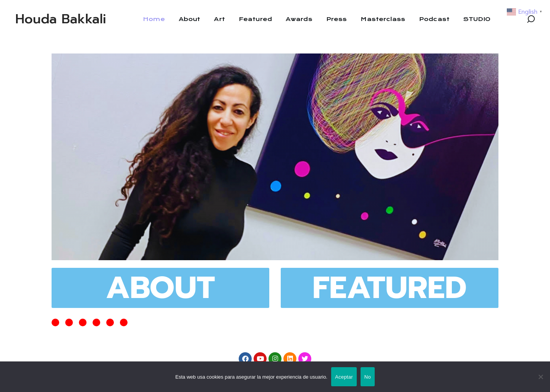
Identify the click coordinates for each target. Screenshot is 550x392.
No (368, 377)
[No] (540, 377)
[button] (531, 19)
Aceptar (344, 377)
